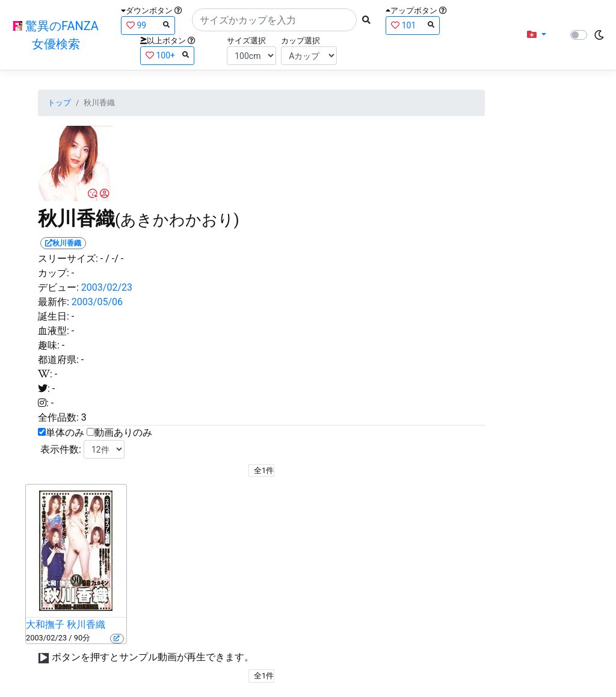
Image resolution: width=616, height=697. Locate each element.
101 (413, 25)
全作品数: (58, 417)
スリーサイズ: (68, 259)
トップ (59, 103)
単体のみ (65, 432)
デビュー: (58, 287)
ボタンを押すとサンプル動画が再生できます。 (153, 657)
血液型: (54, 331)
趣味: (49, 345)
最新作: (54, 302)
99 (148, 25)
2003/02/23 (107, 287)
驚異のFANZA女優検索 (56, 35)
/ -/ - (114, 259)
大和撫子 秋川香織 (66, 624)
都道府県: (58, 360)
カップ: (54, 273)
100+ (167, 55)
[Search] (274, 20)
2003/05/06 (97, 302)
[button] (537, 35)
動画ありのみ (123, 432)
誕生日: (54, 316)
